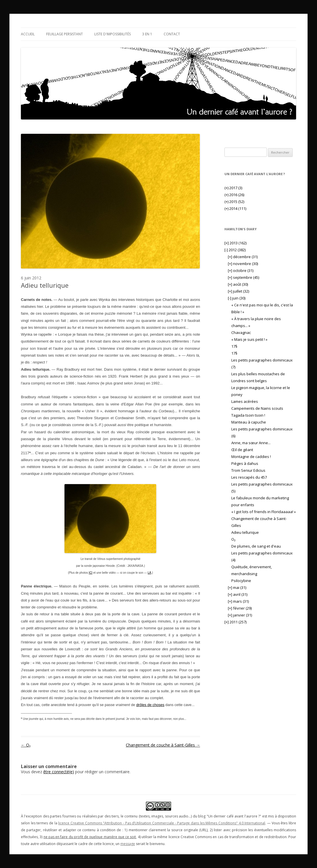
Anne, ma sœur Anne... (251, 443)
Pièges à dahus (245, 463)
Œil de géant (242, 450)
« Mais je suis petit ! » (249, 339)
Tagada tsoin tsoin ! (248, 415)
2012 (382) (235, 250)
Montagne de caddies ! (251, 457)
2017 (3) (233, 188)
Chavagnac (241, 332)
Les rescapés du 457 (249, 477)
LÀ (149, 573)
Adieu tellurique (245, 532)
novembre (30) (243, 264)
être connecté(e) (59, 772)
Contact (172, 34)
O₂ (26, 745)
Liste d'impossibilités (112, 34)
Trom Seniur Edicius (248, 470)
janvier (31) (240, 615)
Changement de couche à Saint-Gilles (163, 745)
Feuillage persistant (64, 34)
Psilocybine (241, 581)
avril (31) (238, 594)
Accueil (28, 34)
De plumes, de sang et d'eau (256, 546)
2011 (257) (235, 622)
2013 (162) (235, 243)
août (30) (238, 284)
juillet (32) (238, 291)
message (128, 844)
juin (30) (237, 298)
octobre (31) (241, 270)
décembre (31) (243, 257)
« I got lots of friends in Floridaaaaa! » (264, 512)
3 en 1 (147, 34)
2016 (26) (234, 195)
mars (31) (238, 601)
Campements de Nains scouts (257, 408)
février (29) (240, 608)
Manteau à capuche (249, 422)
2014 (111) (235, 208)
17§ (234, 346)
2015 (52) (234, 202)
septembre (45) (243, 277)
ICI (91, 573)
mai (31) (237, 587)
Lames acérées (245, 401)
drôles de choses (150, 705)
